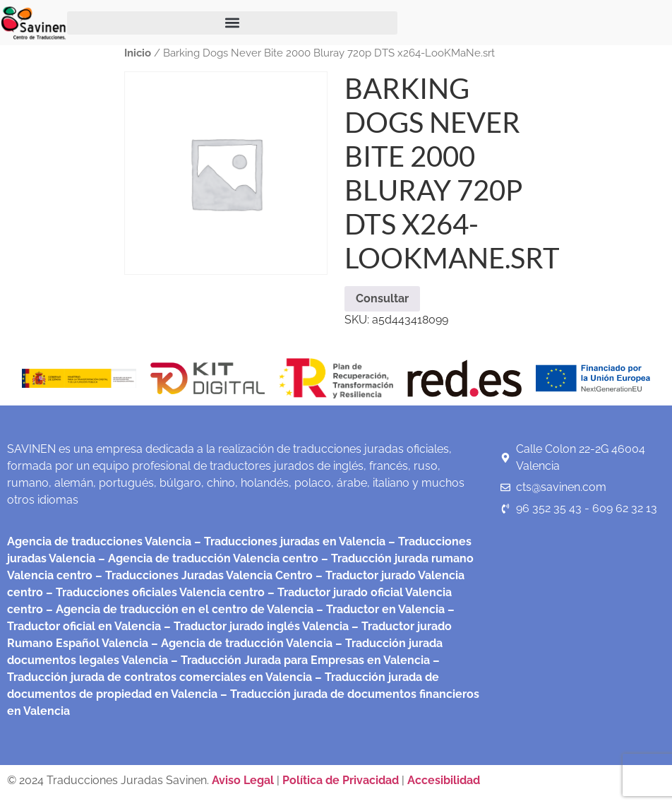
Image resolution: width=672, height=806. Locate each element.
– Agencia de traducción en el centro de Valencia (178, 609)
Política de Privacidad (341, 780)
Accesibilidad (444, 780)
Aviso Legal (244, 780)
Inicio (138, 53)
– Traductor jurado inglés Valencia (256, 626)
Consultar (382, 298)
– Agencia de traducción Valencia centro (207, 558)
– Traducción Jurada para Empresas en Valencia (299, 660)
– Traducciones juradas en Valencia (288, 541)
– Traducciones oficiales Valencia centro (154, 592)
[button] (232, 23)
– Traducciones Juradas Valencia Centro (203, 575)
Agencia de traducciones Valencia (99, 541)
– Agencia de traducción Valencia (240, 643)
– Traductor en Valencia (379, 609)
